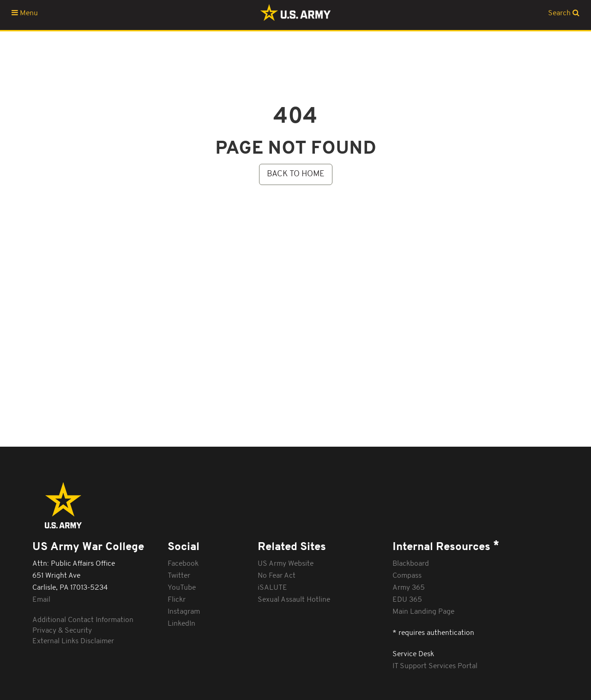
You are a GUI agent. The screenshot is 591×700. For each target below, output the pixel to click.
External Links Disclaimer (73, 641)
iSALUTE (272, 588)
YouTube (182, 588)
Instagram (184, 612)
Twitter (179, 576)
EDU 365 (407, 600)
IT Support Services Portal (435, 666)
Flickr (177, 600)
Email (41, 600)
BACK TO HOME (296, 174)
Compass (407, 576)
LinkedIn (181, 624)
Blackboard (411, 564)
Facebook (183, 564)
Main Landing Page (423, 612)
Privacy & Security (62, 631)
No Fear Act (277, 576)
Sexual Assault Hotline (294, 600)
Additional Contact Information (83, 620)
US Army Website (286, 564)
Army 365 (409, 588)
